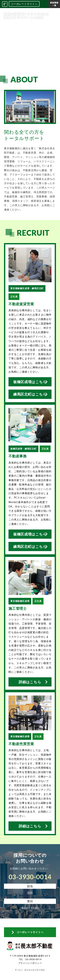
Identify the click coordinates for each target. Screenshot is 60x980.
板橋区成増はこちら (30, 382)
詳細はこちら (30, 682)
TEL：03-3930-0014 (30, 959)
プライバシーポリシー (30, 963)
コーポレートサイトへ (24, 4)
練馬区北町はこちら (30, 394)
